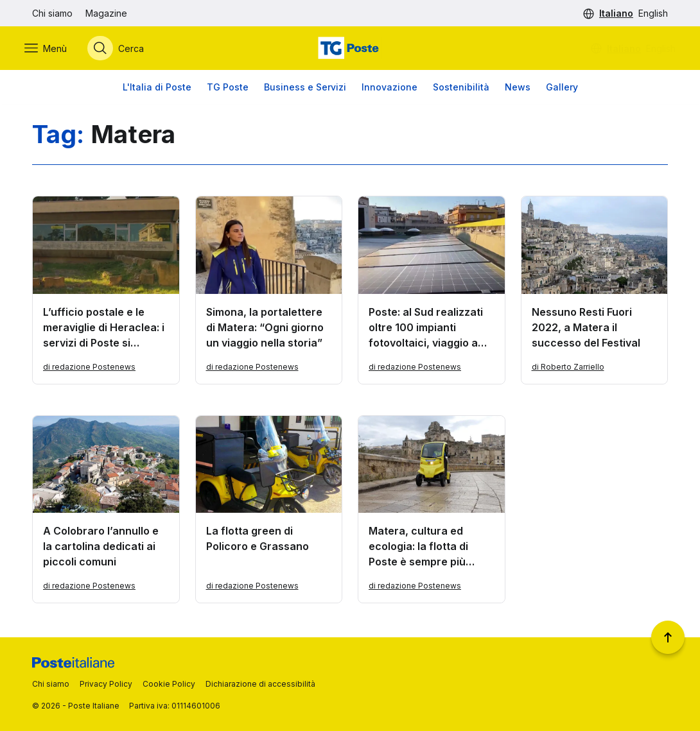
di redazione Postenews (89, 369)
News (518, 90)
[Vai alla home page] (350, 49)
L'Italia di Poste (157, 90)
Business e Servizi (305, 90)
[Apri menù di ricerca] (123, 49)
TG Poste (228, 90)
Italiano (616, 13)
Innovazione (389, 90)
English (653, 13)
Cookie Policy (169, 684)
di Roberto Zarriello (568, 369)
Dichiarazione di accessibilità (260, 684)
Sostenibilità (461, 90)
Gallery (562, 90)
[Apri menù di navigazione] (53, 49)
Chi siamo (52, 13)
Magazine (106, 13)
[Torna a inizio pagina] (668, 637)
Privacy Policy (106, 684)
